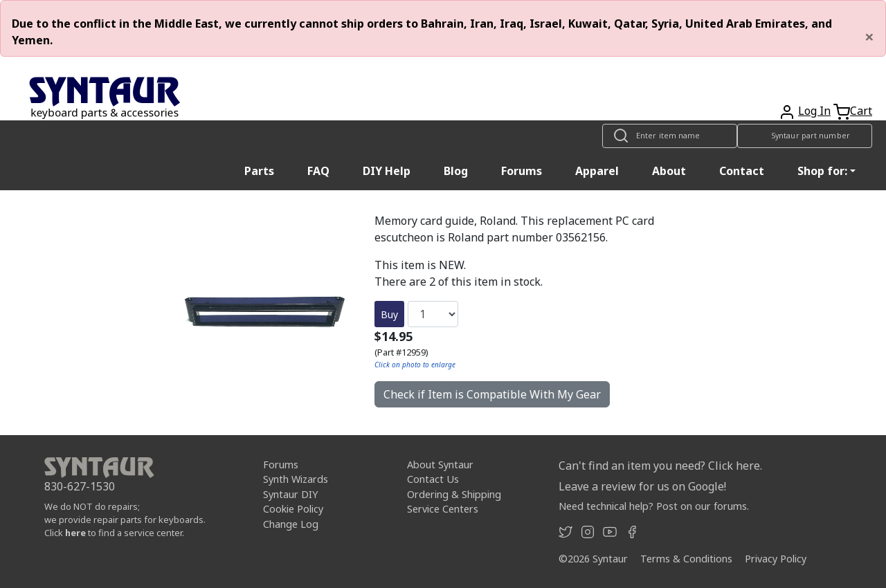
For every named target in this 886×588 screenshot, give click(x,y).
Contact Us (433, 479)
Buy (389, 314)
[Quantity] (433, 314)
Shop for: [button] (822, 171)
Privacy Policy (776, 559)
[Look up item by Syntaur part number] (805, 136)
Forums (522, 171)
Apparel (597, 171)
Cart (861, 111)
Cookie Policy (293, 509)
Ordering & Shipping (454, 494)
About (669, 171)
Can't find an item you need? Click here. (660, 466)
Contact (742, 171)
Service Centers (443, 509)
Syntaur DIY (290, 494)
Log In (814, 111)
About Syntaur (440, 465)
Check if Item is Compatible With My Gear (492, 394)
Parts (259, 171)
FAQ (318, 171)
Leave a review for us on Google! (642, 486)
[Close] (869, 37)
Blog (456, 171)
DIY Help (387, 171)
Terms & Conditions (686, 559)
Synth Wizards (296, 479)
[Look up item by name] (670, 136)
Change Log (291, 524)
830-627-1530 (80, 486)
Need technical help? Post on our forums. (654, 506)
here (75, 533)
